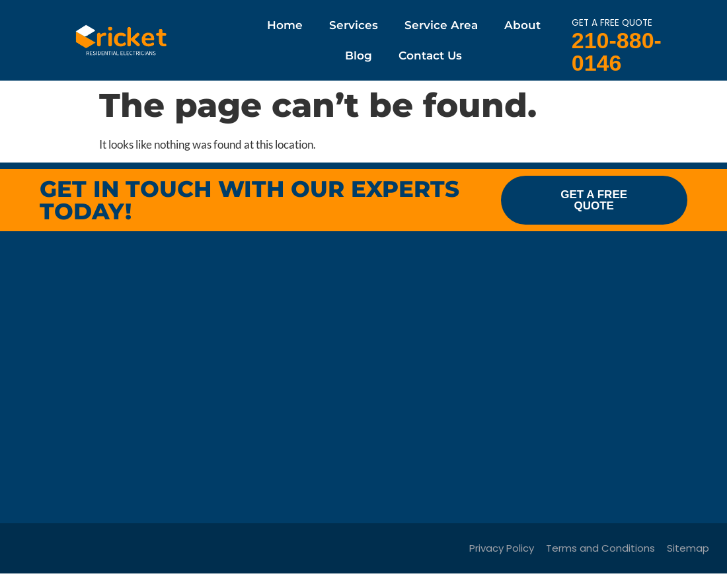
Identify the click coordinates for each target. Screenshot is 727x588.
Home (285, 25)
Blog (359, 55)
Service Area (441, 25)
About (522, 25)
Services (354, 25)
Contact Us (430, 55)
